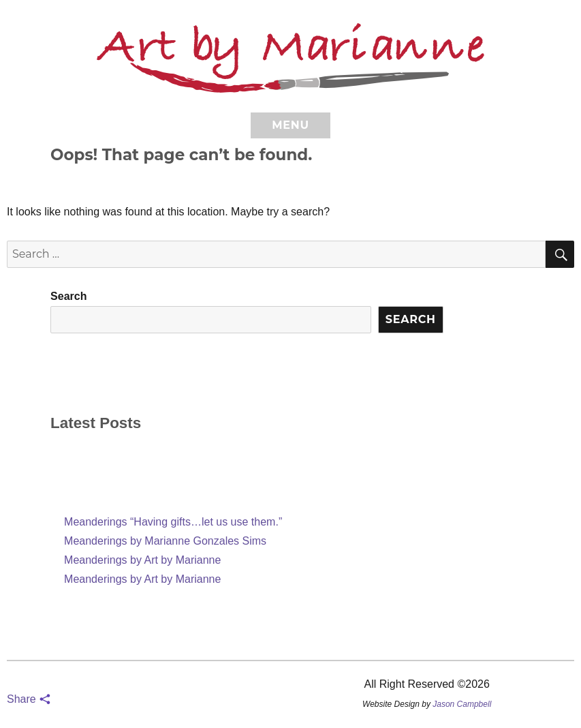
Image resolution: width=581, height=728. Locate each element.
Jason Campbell (462, 704)
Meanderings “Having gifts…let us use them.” (173, 522)
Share (29, 699)
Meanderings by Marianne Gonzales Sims (165, 541)
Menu (290, 125)
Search (68, 296)
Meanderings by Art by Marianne (142, 560)
